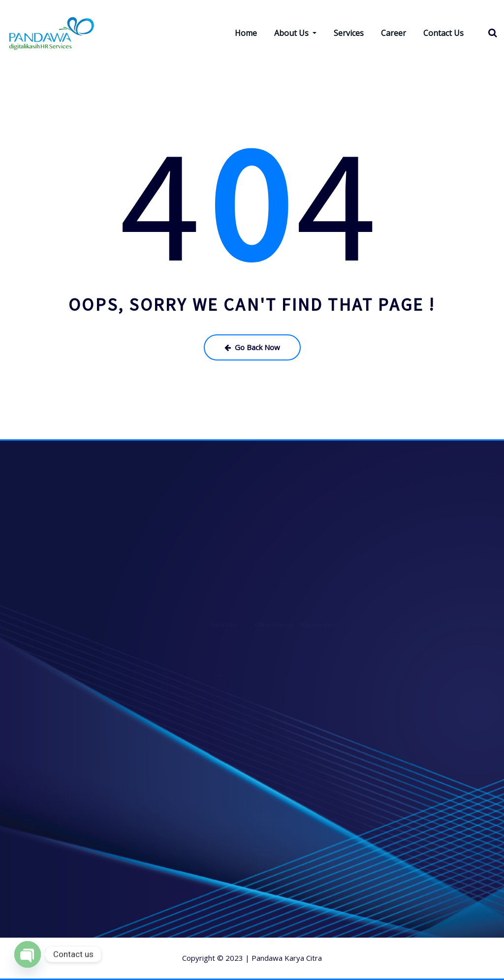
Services (349, 33)
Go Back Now (252, 347)
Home (246, 33)
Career (394, 33)
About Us (295, 33)
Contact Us (443, 33)
